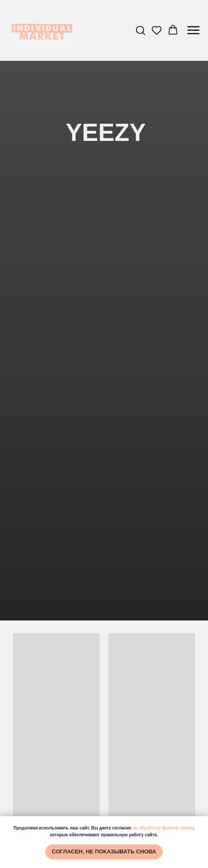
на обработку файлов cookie (163, 828)
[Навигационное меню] (193, 30)
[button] (140, 30)
